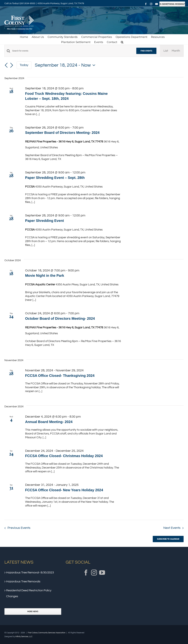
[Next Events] (12, 65)
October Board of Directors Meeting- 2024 (60, 318)
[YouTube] (102, 573)
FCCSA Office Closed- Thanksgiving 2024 (60, 376)
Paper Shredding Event (45, 221)
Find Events (146, 51)
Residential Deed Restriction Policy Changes (29, 593)
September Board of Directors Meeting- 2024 (62, 133)
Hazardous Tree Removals (23, 581)
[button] (122, 42)
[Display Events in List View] (166, 51)
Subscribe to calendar (168, 539)
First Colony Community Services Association (47, 633)
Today (24, 65)
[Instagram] (94, 573)
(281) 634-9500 (27, 3)
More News (33, 611)
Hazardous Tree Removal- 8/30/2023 (30, 573)
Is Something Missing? (172, 4)
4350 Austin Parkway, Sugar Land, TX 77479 (61, 3)
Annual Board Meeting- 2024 (49, 422)
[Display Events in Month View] (176, 51)
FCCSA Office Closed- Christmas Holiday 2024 (64, 456)
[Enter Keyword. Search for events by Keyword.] (72, 51)
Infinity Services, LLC (24, 637)
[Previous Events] (6, 65)
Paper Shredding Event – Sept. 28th (55, 178)
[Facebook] (86, 573)
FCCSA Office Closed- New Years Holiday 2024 (64, 490)
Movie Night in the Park (45, 275)
